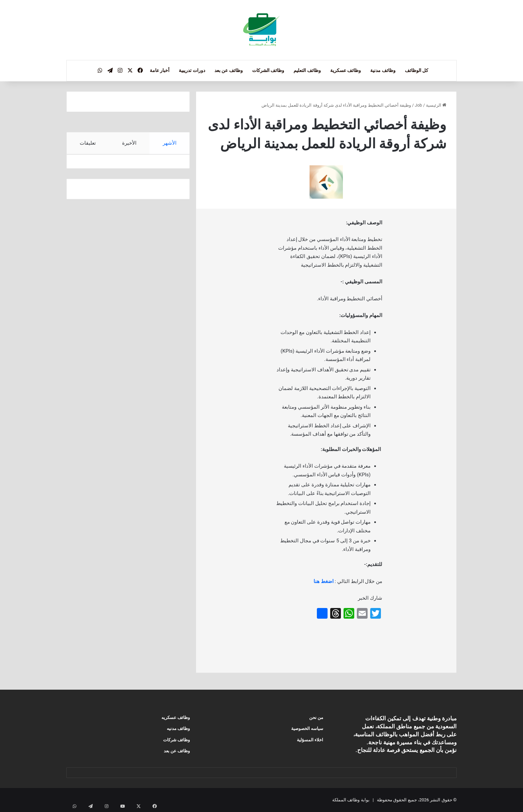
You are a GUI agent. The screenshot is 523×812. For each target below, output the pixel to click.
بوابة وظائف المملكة (351, 800)
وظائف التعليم (307, 70)
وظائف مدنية (383, 70)
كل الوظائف (417, 70)
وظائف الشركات (268, 70)
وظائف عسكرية (346, 70)
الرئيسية (436, 105)
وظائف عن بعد (229, 70)
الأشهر (170, 143)
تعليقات (88, 143)
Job (419, 105)
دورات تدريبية (192, 70)
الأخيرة (129, 143)
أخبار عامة (160, 70)
